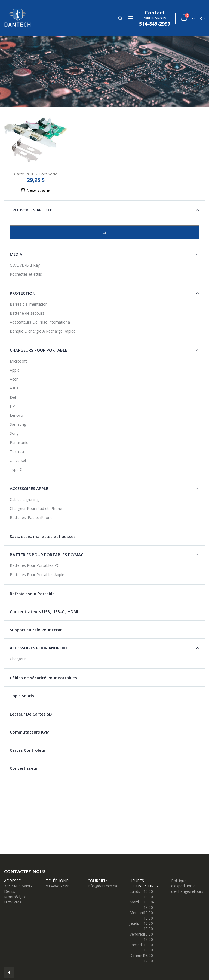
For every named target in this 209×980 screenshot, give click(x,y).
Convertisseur (24, 768)
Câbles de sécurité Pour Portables (43, 678)
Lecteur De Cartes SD (31, 714)
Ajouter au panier (36, 190)
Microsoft (18, 361)
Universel (18, 460)
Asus (14, 388)
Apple (15, 370)
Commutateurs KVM (30, 732)
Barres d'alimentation (29, 304)
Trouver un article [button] (31, 210)
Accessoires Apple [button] (29, 488)
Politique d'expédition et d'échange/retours (187, 886)
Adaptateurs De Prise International (40, 322)
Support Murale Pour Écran (36, 630)
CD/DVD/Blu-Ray (25, 265)
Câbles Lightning (24, 499)
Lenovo (16, 415)
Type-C (16, 469)
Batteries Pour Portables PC (35, 565)
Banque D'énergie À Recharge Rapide (43, 331)
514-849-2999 (58, 886)
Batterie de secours (27, 313)
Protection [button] (23, 293)
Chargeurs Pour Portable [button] (39, 350)
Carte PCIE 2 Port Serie (36, 174)
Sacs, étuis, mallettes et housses (43, 536)
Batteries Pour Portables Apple (37, 575)
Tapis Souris (22, 696)
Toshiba (17, 451)
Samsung (18, 424)
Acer (14, 379)
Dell (13, 397)
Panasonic (19, 442)
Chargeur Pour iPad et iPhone (36, 508)
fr (200, 18)
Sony (14, 433)
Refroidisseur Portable (32, 594)
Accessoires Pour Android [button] (38, 648)
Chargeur (18, 659)
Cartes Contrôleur (28, 750)
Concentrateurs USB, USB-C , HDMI (44, 611)
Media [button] (16, 254)
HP (12, 406)
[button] (120, 18)
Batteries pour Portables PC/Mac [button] (47, 555)
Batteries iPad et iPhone (31, 517)
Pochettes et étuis (26, 274)
